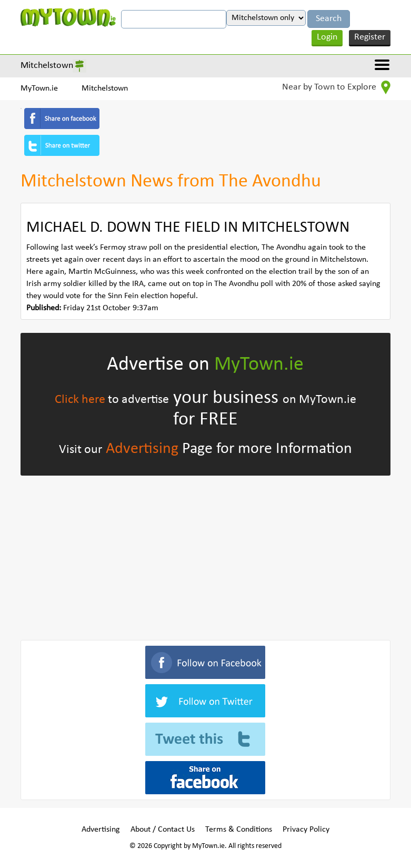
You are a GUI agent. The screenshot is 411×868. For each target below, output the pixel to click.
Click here (80, 400)
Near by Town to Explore (336, 87)
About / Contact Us (163, 830)
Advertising (142, 449)
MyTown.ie (39, 88)
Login (327, 37)
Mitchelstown (47, 66)
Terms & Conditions (239, 830)
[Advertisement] (205, 556)
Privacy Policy (306, 830)
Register (370, 37)
